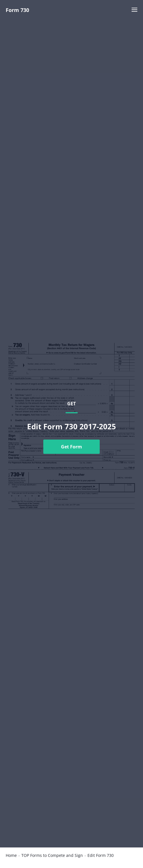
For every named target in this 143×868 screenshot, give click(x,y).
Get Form (71, 447)
